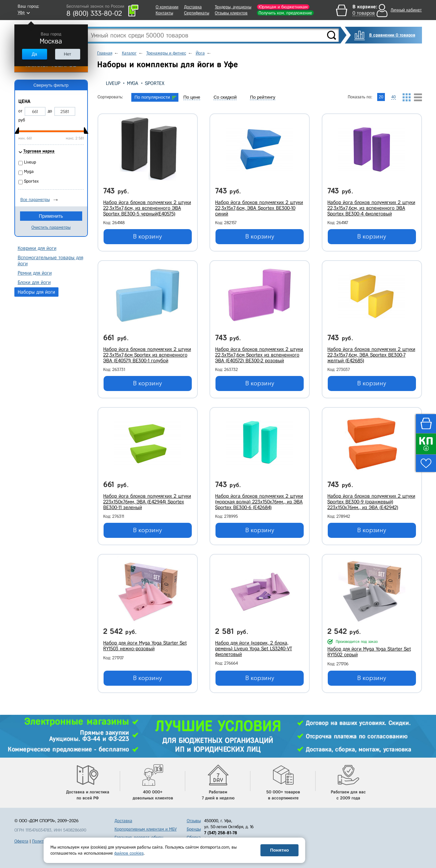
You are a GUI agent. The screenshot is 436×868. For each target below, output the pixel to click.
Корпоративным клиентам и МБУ (146, 829)
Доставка (193, 7)
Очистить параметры (51, 227)
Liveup (113, 83)
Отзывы (194, 821)
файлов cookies (129, 853)
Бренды (194, 829)
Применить (51, 216)
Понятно (279, 850)
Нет (67, 54)
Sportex (155, 83)
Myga (133, 83)
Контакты (164, 13)
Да (34, 54)
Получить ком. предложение (285, 13)
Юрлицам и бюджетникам (283, 7)
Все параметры (35, 200)
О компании (167, 7)
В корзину (148, 236)
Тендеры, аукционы (233, 7)
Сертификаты (197, 13)
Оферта (21, 841)
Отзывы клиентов (231, 13)
